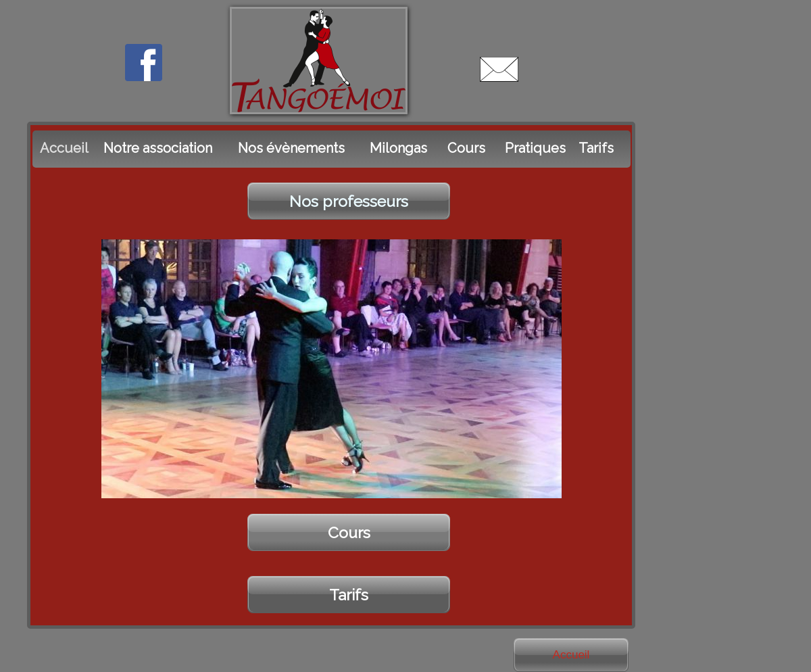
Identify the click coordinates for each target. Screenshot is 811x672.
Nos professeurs (349, 201)
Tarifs (349, 595)
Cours (349, 532)
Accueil (571, 655)
